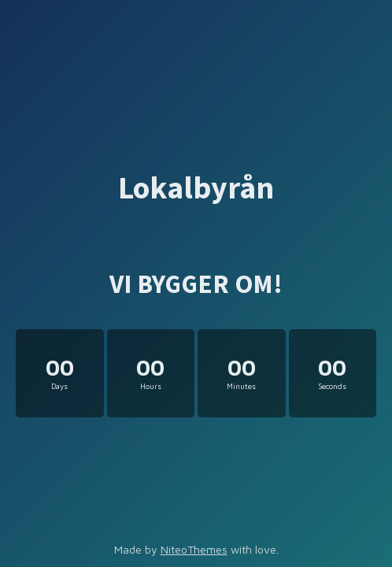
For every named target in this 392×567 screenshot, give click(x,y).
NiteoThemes (194, 549)
